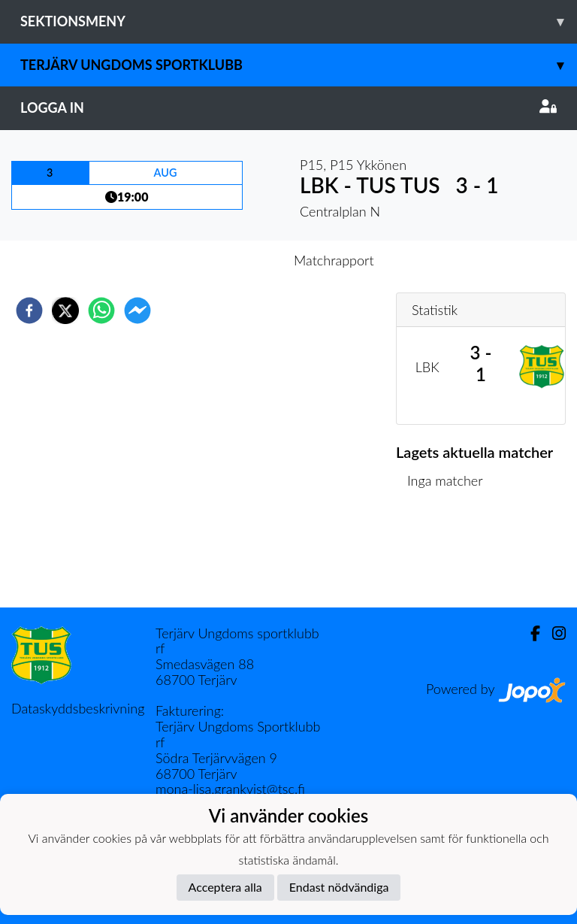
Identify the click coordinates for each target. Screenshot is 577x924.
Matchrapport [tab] (334, 260)
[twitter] (65, 311)
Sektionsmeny (299, 21)
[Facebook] (529, 633)
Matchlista (444, 557)
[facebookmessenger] (137, 311)
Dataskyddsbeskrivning (78, 708)
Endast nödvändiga (339, 887)
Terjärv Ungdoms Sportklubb (299, 65)
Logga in (288, 108)
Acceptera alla (225, 887)
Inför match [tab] (236, 260)
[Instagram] (553, 633)
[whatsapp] (101, 311)
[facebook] (29, 311)
